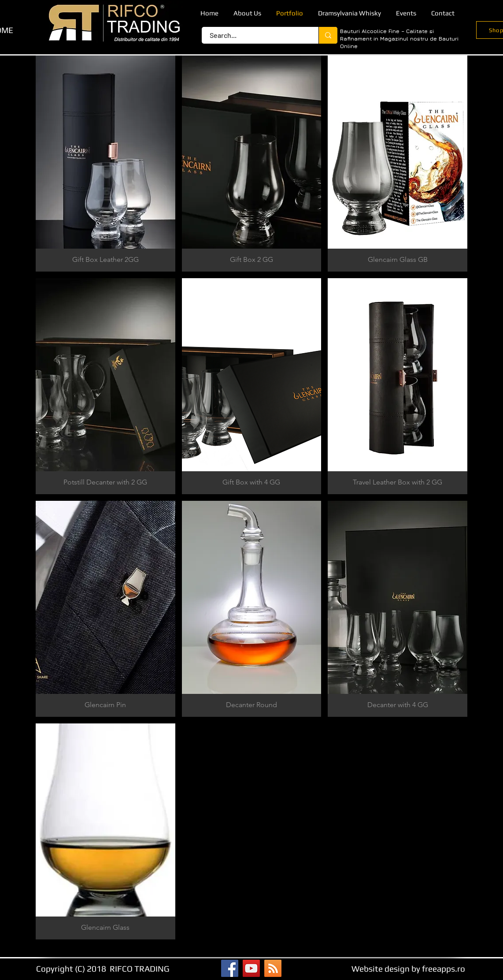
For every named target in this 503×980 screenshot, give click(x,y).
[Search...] (255, 35)
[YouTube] (251, 968)
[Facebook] (230, 968)
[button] (105, 164)
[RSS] (273, 968)
